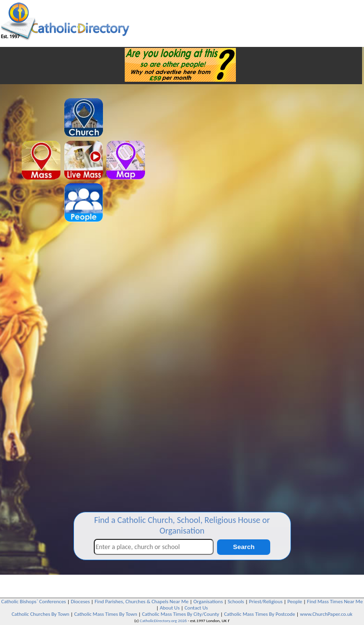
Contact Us (196, 608)
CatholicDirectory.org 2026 (163, 620)
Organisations (208, 602)
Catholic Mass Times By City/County (181, 614)
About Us (169, 608)
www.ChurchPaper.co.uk (326, 614)
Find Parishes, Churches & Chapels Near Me (142, 602)
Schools (236, 602)
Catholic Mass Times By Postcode (259, 614)
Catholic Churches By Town (40, 614)
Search (244, 547)
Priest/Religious (266, 602)
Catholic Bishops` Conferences (34, 602)
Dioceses (80, 602)
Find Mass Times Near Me (335, 602)
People (295, 602)
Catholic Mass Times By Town (105, 614)
